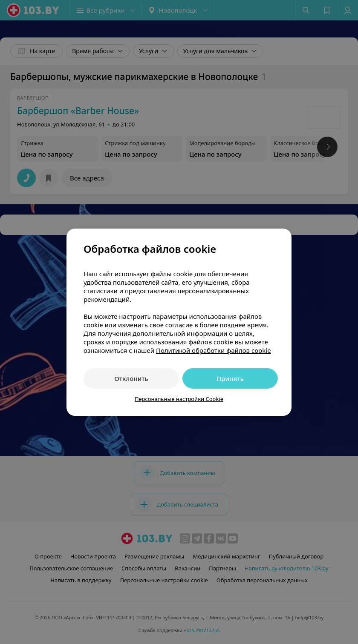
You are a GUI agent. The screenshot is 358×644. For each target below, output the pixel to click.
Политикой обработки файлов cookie (214, 350)
